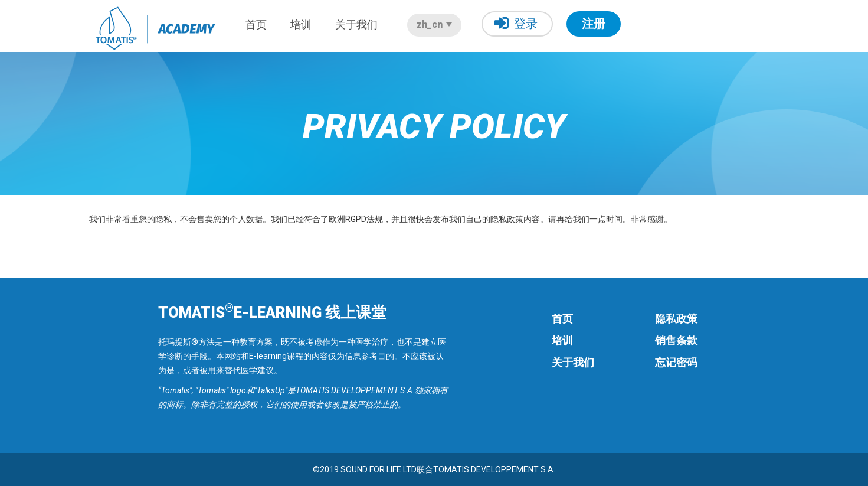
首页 (256, 25)
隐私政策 (676, 319)
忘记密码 (676, 362)
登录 (516, 23)
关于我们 (356, 25)
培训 (301, 25)
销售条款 (676, 340)
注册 (594, 24)
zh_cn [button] (434, 25)
